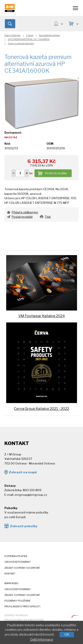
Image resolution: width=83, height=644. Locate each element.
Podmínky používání (17, 601)
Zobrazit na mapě (23, 472)
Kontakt (10, 574)
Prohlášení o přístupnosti (22, 607)
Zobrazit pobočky (24, 526)
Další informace (42, 640)
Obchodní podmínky (18, 562)
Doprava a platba (16, 556)
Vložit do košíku (56, 173)
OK (67, 635)
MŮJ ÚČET (62, 24)
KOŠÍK (77, 24)
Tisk (48, 217)
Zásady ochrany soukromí (22, 568)
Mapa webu (11, 583)
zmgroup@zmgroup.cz (31, 495)
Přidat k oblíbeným (25, 212)
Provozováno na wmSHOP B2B (24, 620)
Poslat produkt (22, 217)
